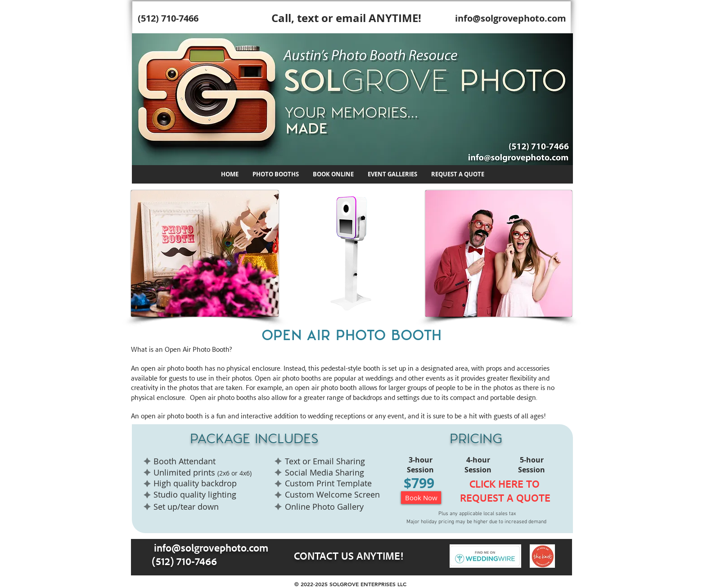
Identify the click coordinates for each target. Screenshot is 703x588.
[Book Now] (421, 498)
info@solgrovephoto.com (511, 18)
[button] (275, 174)
